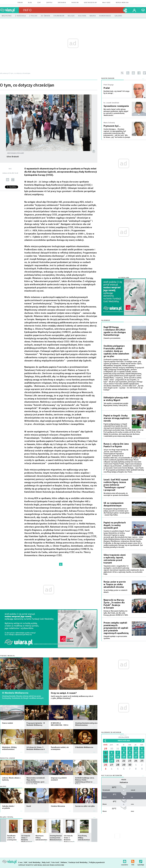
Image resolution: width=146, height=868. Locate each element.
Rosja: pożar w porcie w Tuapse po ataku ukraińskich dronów (115, 584)
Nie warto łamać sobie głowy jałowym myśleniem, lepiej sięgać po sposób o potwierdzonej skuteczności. (116, 112)
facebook (139, 73)
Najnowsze (106, 320)
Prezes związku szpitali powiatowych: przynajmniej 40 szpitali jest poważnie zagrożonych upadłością (116, 628)
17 (136, 757)
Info (27, 10)
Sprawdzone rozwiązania (116, 106)
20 (112, 761)
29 (106, 749)
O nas (20, 862)
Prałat (107, 88)
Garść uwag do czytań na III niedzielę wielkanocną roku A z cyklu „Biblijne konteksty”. (72, 697)
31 (118, 749)
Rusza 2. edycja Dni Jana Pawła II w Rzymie (116, 445)
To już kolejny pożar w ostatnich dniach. (115, 591)
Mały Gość (106, 3)
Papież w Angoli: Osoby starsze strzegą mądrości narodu (116, 418)
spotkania (62, 3)
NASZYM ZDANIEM (108, 78)
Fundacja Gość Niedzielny (78, 862)
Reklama (64, 862)
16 (130, 757)
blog (30, 3)
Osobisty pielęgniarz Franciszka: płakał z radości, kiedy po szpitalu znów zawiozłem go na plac (116, 351)
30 (112, 749)
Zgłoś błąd (141, 861)
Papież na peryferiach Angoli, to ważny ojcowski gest (115, 525)
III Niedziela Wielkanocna (15, 693)
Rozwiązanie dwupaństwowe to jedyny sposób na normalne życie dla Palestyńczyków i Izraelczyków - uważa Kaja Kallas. (116, 512)
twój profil (134, 10)
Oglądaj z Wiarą (7, 817)
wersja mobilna (122, 3)
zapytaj (49, 3)
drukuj (13, 180)
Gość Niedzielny (90, 3)
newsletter (133, 73)
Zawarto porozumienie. (112, 338)
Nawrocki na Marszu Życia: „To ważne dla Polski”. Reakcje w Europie (114, 604)
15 (124, 757)
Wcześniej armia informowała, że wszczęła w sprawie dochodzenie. (116, 494)
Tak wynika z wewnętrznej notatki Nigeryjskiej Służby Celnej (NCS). (116, 404)
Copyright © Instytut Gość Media (30, 865)
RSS (133, 861)
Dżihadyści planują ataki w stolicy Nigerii (116, 399)
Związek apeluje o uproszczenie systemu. (115, 637)
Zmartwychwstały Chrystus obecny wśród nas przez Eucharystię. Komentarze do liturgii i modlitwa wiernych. (23, 697)
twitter (144, 73)
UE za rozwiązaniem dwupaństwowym (114, 504)
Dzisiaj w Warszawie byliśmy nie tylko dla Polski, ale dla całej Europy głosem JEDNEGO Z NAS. (116, 613)
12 (106, 757)
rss (128, 73)
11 (142, 753)
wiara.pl (9, 10)
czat (39, 3)
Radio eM (75, 3)
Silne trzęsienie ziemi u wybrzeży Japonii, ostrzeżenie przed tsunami (115, 559)
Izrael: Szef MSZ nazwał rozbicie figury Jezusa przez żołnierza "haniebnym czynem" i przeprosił (116, 485)
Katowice (124, 782)
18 (142, 757)
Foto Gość (55, 862)
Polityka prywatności (97, 862)
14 (118, 757)
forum (20, 3)
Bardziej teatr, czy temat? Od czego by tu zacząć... (117, 92)
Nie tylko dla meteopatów (112, 776)
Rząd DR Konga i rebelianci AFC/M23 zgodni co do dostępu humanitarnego (115, 331)
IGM (25, 862)
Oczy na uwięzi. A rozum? (64, 693)
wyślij (8, 180)
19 (106, 761)
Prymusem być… (112, 126)
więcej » (21, 727)
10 (136, 753)
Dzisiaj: (124, 737)
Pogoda (124, 780)
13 (112, 757)
